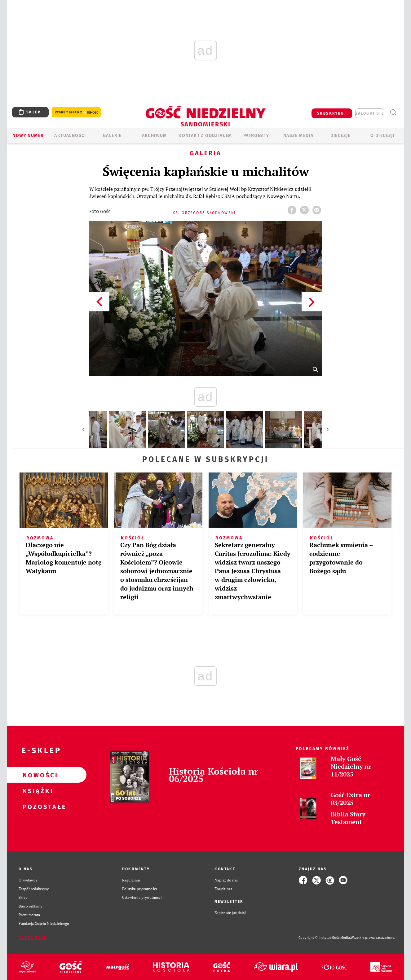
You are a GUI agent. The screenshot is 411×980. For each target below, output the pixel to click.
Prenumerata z (76, 112)
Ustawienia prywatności (142, 897)
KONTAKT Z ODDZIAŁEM (205, 136)
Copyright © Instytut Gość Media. (325, 938)
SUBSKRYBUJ (332, 113)
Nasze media (298, 136)
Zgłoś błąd (33, 938)
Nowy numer (28, 136)
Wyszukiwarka (393, 113)
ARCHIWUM (155, 136)
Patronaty (256, 136)
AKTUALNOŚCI (70, 136)
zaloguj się (370, 113)
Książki (37, 791)
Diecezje (340, 136)
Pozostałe (37, 806)
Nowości (37, 775)
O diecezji (382, 136)
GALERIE (112, 136)
